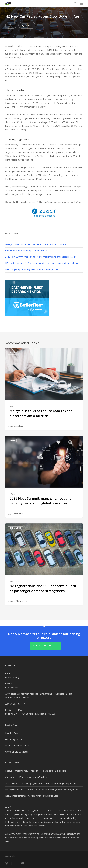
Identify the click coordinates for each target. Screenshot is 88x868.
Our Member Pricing (46, 646)
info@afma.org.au (14, 677)
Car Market (16, 528)
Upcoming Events (14, 739)
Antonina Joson (16, 426)
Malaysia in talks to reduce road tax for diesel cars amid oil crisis (36, 244)
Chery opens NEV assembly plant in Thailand (26, 251)
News (13, 353)
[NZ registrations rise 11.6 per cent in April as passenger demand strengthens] (44, 564)
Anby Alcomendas (17, 514)
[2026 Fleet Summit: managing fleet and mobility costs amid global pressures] (44, 477)
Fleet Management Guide (17, 745)
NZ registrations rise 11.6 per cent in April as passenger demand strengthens (42, 263)
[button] (81, 3)
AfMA (12, 440)
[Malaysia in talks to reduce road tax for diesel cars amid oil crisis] (44, 389)
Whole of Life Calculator (17, 752)
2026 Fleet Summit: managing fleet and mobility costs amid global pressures (41, 257)
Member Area (12, 733)
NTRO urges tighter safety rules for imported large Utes (32, 269)
